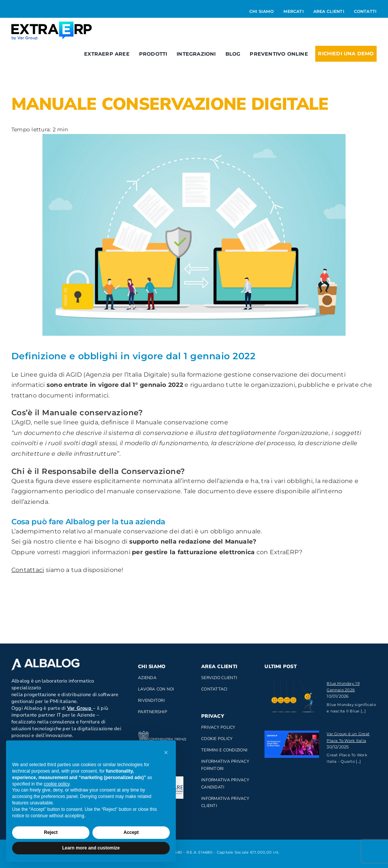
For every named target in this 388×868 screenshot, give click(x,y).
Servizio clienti (219, 678)
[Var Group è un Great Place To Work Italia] (292, 744)
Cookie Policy (217, 739)
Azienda (147, 678)
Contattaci (28, 570)
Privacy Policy (218, 727)
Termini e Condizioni (224, 750)
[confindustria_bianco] (162, 734)
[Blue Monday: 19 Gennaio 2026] (292, 698)
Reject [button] (51, 832)
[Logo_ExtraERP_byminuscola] (52, 24)
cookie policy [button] (56, 784)
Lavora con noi (156, 689)
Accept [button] (131, 832)
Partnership (153, 712)
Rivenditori (151, 700)
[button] (166, 753)
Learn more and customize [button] (91, 848)
